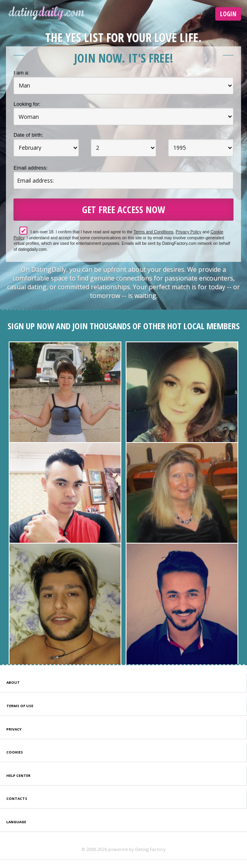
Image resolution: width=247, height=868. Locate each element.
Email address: (31, 168)
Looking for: (27, 104)
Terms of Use (20, 706)
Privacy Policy (189, 232)
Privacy (14, 729)
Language (16, 822)
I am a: (21, 73)
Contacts (17, 798)
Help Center (18, 775)
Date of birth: (28, 135)
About (13, 682)
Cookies (15, 752)
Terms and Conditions (154, 232)
